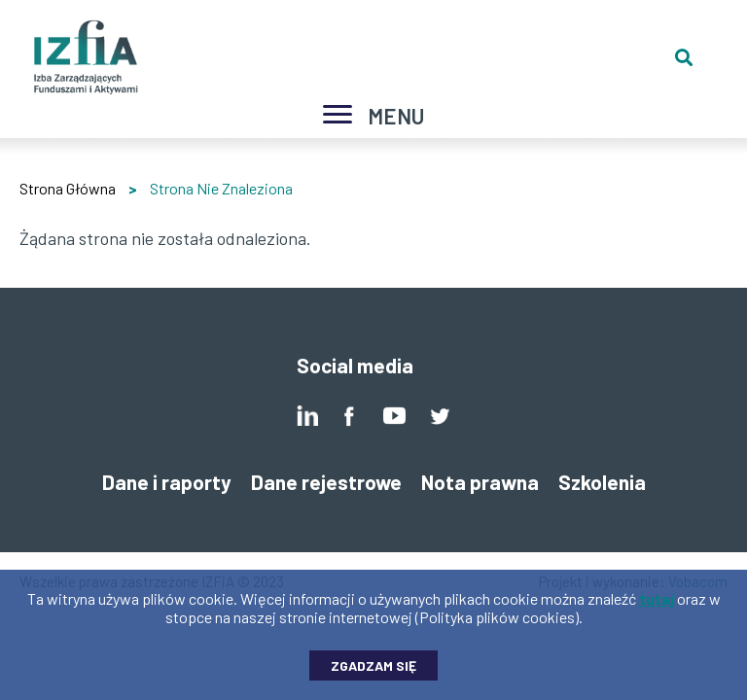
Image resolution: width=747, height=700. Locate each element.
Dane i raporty (167, 482)
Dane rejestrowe (326, 482)
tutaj (657, 606)
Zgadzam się (373, 673)
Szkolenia (602, 482)
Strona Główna (68, 188)
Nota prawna (480, 482)
